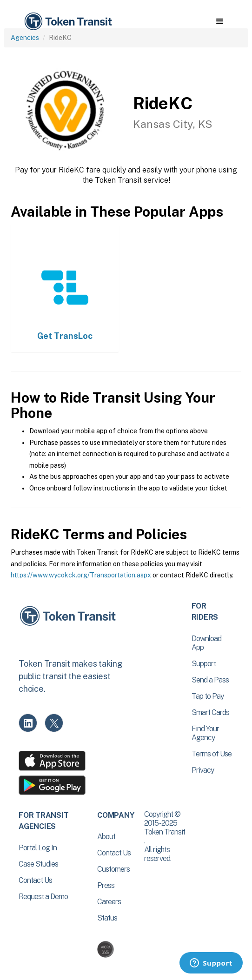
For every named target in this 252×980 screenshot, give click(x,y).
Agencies (25, 38)
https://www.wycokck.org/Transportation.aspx (81, 575)
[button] (220, 21)
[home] (67, 22)
